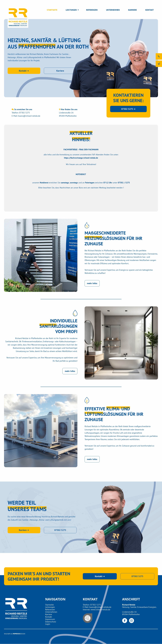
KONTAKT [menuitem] (150, 10)
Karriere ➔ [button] (24, 530)
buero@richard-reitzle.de (29, 116)
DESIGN (23, 634)
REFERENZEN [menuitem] (92, 10)
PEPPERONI (17, 634)
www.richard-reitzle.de (100, 610)
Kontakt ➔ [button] (24, 71)
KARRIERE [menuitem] (132, 10)
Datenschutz (51, 622)
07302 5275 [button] (60, 530)
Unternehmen (51, 612)
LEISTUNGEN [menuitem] (71, 10)
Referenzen (50, 610)
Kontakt (49, 617)
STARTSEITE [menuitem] (52, 10)
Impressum (50, 619)
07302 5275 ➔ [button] (128, 109)
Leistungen (50, 607)
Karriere (49, 614)
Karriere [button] (60, 71)
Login (48, 624)
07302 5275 (24, 113)
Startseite (49, 605)
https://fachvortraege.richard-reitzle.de (81, 158)
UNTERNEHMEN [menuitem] (113, 10)
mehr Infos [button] (92, 283)
